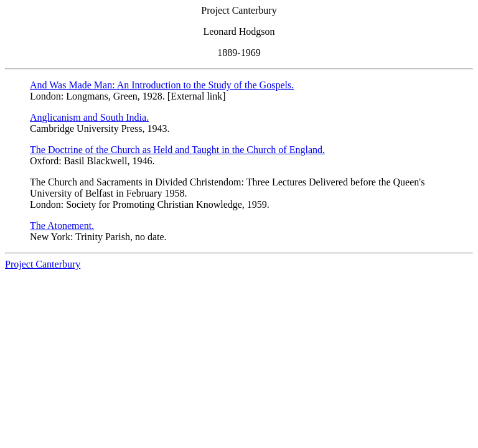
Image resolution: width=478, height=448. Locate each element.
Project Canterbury (43, 264)
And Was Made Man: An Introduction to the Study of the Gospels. (162, 85)
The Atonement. (62, 226)
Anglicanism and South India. (89, 117)
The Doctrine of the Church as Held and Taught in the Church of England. (177, 150)
